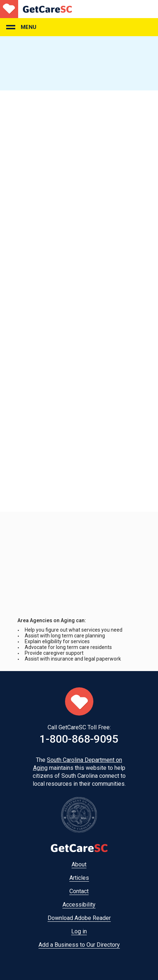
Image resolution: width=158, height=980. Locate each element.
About (79, 864)
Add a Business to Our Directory (79, 945)
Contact (79, 891)
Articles (79, 878)
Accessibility (79, 905)
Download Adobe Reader (79, 918)
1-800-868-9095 (79, 739)
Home (36, 9)
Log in (79, 931)
